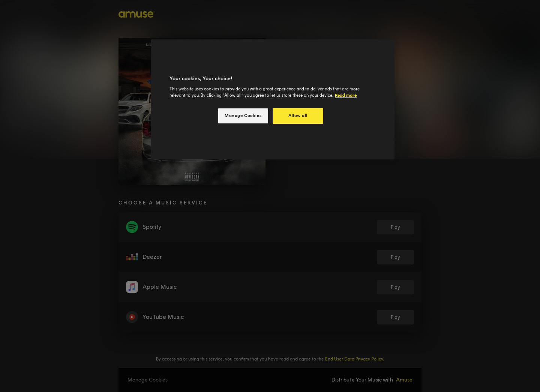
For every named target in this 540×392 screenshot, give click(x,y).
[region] (273, 100)
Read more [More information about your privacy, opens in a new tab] (346, 95)
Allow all (298, 116)
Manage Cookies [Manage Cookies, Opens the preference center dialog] (243, 116)
